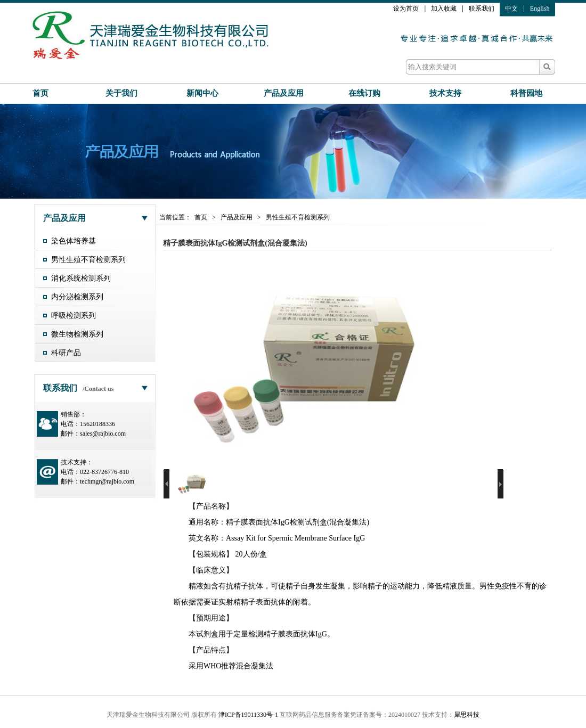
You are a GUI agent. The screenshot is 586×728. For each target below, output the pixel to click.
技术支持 (445, 93)
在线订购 (364, 93)
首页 (40, 93)
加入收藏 (444, 9)
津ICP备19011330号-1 (248, 715)
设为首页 (406, 9)
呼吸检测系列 (74, 316)
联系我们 (482, 9)
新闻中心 (202, 93)
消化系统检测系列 (81, 278)
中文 (511, 9)
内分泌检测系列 (77, 297)
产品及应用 (284, 93)
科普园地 (526, 93)
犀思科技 (467, 715)
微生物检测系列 (77, 334)
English (540, 9)
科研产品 (66, 353)
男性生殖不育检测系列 (88, 260)
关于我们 (121, 93)
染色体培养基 (74, 241)
